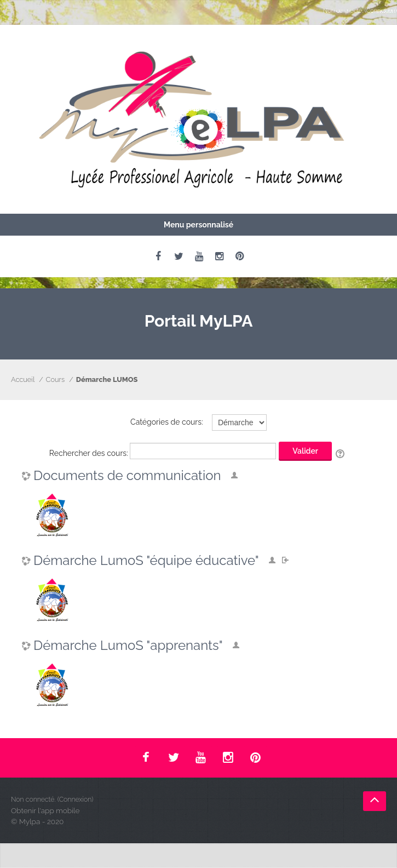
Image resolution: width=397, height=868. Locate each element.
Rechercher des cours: (90, 453)
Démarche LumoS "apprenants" (128, 646)
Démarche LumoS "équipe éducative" (146, 561)
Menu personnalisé (198, 225)
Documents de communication (127, 476)
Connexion (381, 11)
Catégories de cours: (167, 422)
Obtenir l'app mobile (45, 810)
